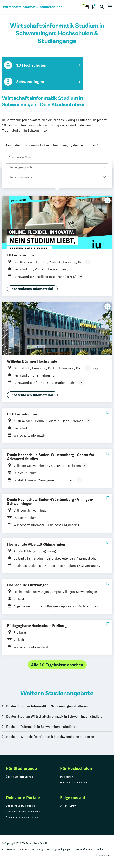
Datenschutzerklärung (31, 849)
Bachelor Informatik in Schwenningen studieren (42, 727)
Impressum (8, 849)
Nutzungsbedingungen (59, 849)
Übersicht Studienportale (20, 777)
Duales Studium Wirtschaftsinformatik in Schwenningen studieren (55, 716)
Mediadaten (67, 777)
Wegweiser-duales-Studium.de (23, 811)
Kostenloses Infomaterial (32, 289)
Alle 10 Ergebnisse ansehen (57, 665)
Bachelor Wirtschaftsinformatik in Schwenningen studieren (50, 737)
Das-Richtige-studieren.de (21, 806)
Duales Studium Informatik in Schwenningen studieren (47, 706)
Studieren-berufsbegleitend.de (23, 817)
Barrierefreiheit (84, 849)
